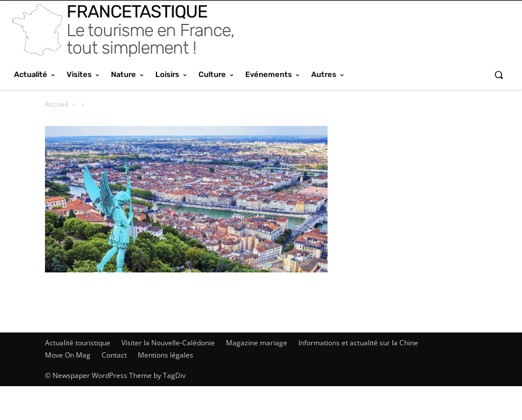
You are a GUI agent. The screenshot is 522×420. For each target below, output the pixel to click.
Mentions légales (166, 355)
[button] (499, 74)
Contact (114, 355)
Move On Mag (68, 355)
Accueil (57, 104)
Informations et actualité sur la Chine (358, 343)
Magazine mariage (257, 343)
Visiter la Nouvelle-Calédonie (168, 343)
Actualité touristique (78, 343)
